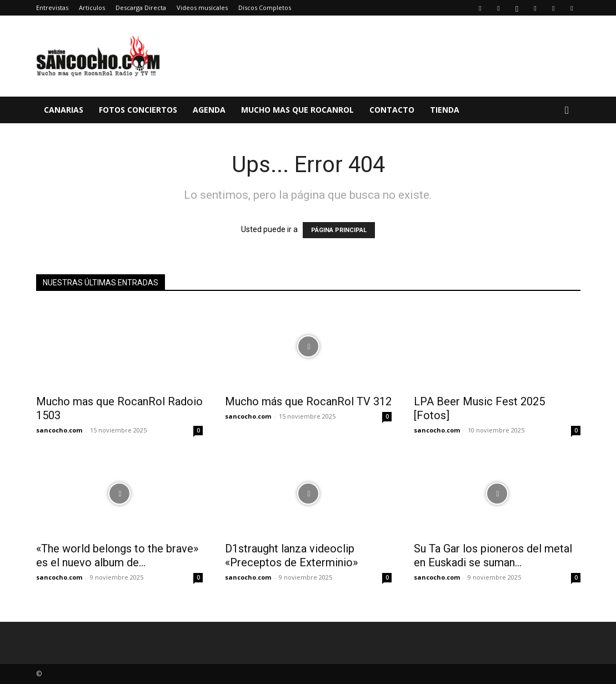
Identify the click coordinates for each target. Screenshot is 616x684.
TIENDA (445, 110)
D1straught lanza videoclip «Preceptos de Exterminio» (291, 555)
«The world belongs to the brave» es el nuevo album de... (117, 555)
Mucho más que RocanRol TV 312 (308, 401)
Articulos (92, 7)
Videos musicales (202, 7)
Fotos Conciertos (138, 110)
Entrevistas (52, 7)
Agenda (209, 110)
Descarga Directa (141, 7)
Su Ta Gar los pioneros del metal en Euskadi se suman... (493, 555)
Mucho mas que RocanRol (297, 110)
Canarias (64, 110)
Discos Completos (265, 7)
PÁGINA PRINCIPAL (339, 230)
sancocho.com (59, 430)
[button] (567, 111)
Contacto (392, 110)
